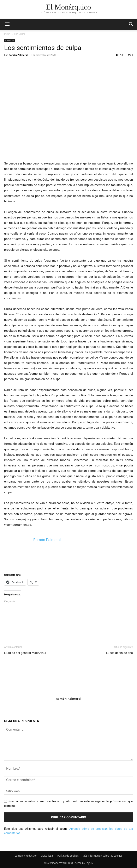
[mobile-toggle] (7, 24)
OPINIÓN (20, 34)
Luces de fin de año (120, 653)
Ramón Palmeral (18, 55)
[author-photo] (68, 693)
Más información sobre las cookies (103, 856)
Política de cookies (68, 856)
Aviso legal (47, 856)
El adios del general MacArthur (25, 653)
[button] (131, 24)
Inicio (7, 34)
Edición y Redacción (26, 856)
